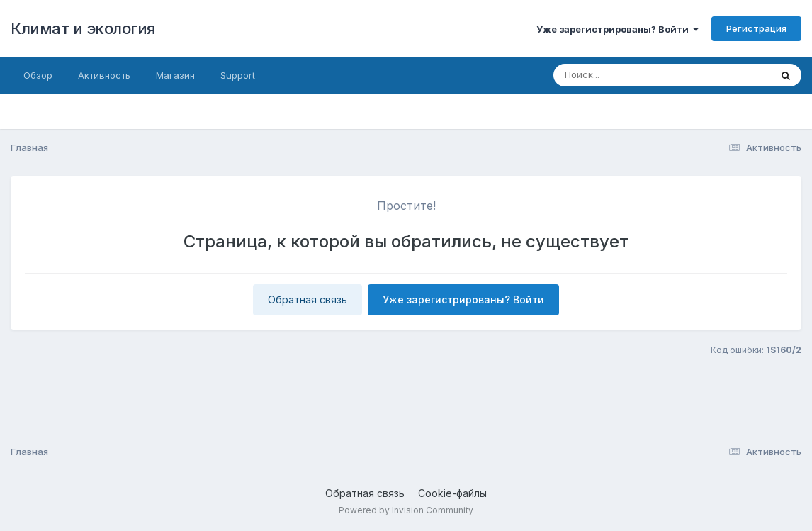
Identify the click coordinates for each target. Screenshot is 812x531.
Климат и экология (83, 28)
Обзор (38, 75)
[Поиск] (635, 75)
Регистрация (756, 28)
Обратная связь (308, 300)
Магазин (175, 75)
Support (238, 75)
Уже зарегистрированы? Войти (618, 29)
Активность (104, 75)
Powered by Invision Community (406, 510)
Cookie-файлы (452, 493)
